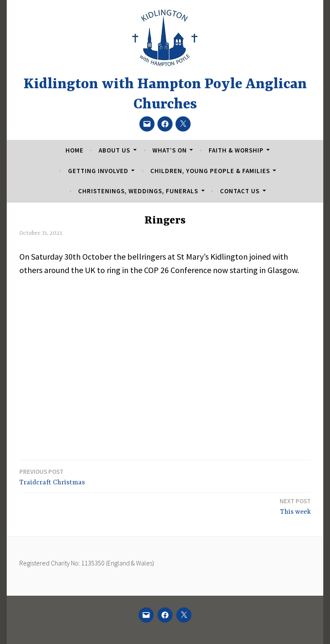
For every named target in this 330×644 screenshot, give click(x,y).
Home (75, 150)
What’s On (170, 150)
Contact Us (240, 191)
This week (295, 506)
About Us (114, 150)
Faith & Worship (236, 150)
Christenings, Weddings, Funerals (138, 191)
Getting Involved (98, 171)
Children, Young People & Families (210, 171)
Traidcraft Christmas (52, 477)
